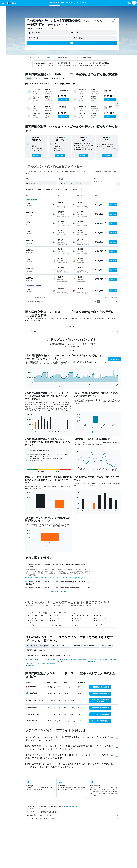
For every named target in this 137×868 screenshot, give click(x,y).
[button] (3, 3)
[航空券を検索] (3, 8)
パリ (53, 57)
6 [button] (114, 302)
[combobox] (30, 28)
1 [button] (98, 302)
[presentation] (66, 25)
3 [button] (106, 302)
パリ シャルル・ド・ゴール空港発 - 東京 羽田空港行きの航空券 (71, 702)
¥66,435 (53, 25)
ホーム (26, 57)
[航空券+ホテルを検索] (3, 20)
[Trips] (3, 29)
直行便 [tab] (46, 79)
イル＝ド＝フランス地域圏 (43, 57)
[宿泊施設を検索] (3, 12)
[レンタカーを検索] (3, 16)
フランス (32, 57)
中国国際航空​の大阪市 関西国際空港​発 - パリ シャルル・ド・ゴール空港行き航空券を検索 (56, 620)
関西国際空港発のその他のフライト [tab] (37, 692)
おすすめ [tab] (37, 79)
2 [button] (102, 302)
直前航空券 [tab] (55, 79)
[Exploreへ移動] (3, 24)
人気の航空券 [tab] (76, 688)
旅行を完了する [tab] (106, 688)
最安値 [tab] (29, 79)
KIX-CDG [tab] (72, 327)
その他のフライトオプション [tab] (60, 688)
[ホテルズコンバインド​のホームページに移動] (12, 3)
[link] (36, 156)
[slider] (119, 184)
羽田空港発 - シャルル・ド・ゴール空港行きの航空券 (41, 702)
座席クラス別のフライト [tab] (91, 688)
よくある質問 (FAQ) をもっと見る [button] (58, 634)
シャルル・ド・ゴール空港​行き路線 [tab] (37, 688)
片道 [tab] (63, 79)
